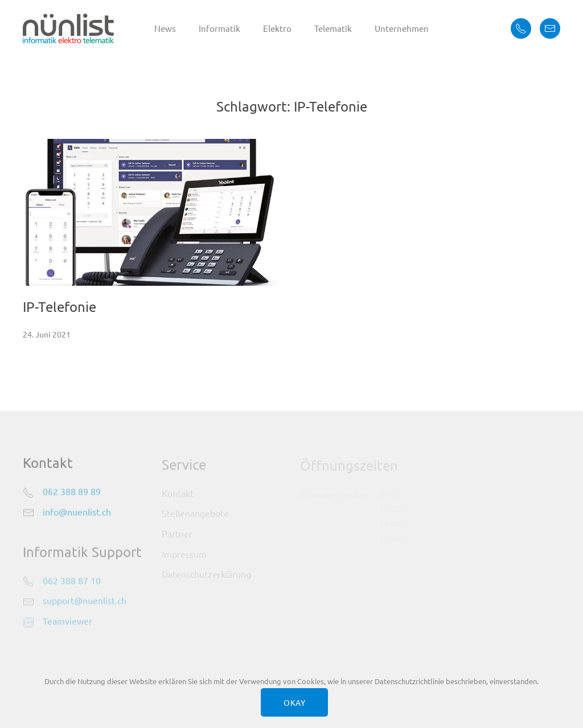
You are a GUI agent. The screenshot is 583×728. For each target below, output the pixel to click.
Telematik (333, 28)
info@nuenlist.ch (77, 512)
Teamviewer (67, 622)
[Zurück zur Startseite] (68, 28)
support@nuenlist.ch (85, 601)
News (165, 28)
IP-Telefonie (59, 307)
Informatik (219, 28)
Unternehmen (402, 28)
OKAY (294, 702)
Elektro (277, 28)
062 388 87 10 (72, 581)
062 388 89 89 (72, 492)
